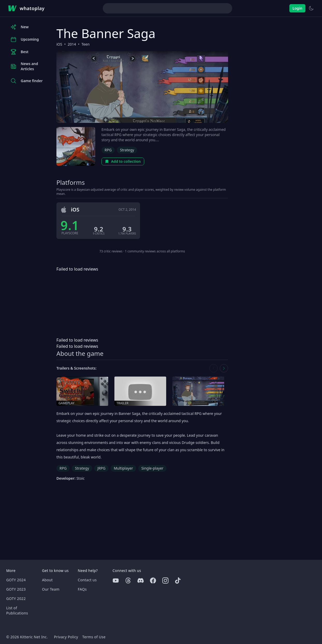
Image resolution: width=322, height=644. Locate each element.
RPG (108, 150)
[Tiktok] (178, 581)
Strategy (127, 150)
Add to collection (123, 161)
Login (297, 8)
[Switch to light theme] (311, 8)
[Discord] (141, 581)
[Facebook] (153, 581)
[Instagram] (165, 581)
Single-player (152, 468)
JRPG (101, 468)
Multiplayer (123, 468)
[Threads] (128, 581)
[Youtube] (116, 581)
